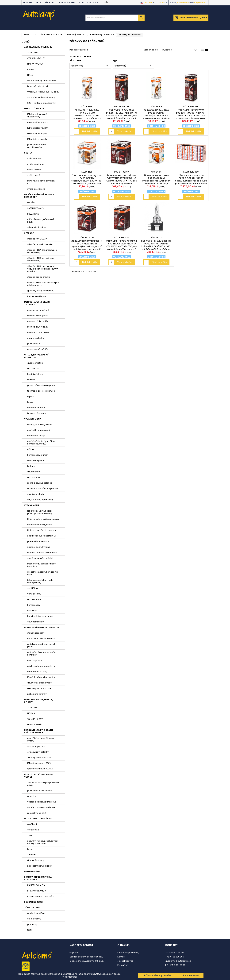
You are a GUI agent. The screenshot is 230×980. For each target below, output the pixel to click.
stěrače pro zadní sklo (39, 277)
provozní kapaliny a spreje (41, 385)
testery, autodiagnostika (40, 424)
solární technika (36, 338)
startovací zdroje (36, 436)
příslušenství (34, 344)
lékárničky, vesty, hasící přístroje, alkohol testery (40, 512)
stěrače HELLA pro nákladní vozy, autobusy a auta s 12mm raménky (43, 269)
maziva (31, 380)
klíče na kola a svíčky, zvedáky (43, 519)
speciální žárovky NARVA (40, 769)
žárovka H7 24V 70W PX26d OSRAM (156, 177)
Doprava (74, 953)
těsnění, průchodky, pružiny (41, 677)
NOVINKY (28, 3)
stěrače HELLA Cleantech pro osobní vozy (42, 251)
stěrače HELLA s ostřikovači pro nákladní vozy (43, 284)
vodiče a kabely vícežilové (41, 807)
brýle (30, 849)
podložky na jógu (36, 913)
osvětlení (32, 824)
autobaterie (34, 477)
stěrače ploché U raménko (41, 244)
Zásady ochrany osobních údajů (86, 957)
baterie (31, 466)
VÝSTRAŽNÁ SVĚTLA (37, 228)
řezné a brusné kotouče (40, 483)
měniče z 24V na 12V (38, 321)
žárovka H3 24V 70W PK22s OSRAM (156, 112)
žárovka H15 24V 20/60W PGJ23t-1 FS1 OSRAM (156, 242)
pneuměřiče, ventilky (38, 541)
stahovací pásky (36, 633)
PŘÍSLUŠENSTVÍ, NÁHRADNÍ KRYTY (41, 221)
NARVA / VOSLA (35, 64)
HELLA (30, 75)
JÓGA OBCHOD (32, 908)
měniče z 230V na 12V (38, 332)
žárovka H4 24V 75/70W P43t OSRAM (87, 177)
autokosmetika (35, 363)
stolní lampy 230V (36, 746)
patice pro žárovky (37, 694)
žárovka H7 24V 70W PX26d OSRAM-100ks (191, 177)
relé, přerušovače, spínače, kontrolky (42, 654)
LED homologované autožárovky (37, 115)
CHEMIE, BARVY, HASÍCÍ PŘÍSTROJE (36, 356)
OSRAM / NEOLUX (36, 58)
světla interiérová (36, 189)
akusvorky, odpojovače (40, 683)
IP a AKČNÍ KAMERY (37, 891)
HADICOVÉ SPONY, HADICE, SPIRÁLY (38, 701)
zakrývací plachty (36, 494)
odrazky (32, 796)
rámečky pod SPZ (36, 813)
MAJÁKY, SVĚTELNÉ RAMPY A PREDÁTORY (39, 196)
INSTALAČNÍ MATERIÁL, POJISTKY (42, 627)
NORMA (31, 713)
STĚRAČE (29, 233)
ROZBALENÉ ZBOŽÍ (33, 902)
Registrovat (200, 3)
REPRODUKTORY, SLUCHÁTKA (42, 896)
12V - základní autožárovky (41, 97)
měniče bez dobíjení (38, 310)
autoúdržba (33, 368)
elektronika (33, 830)
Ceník (105, 3)
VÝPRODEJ (50, 3)
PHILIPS (31, 69)
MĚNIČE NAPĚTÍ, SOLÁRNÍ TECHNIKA (37, 303)
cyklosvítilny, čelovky (38, 752)
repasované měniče (38, 349)
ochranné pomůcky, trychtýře (43, 488)
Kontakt (121, 957)
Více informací (70, 977)
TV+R (30, 835)
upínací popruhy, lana (39, 547)
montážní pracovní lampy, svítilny (41, 739)
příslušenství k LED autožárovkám (37, 146)
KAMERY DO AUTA (36, 885)
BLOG (81, 3)
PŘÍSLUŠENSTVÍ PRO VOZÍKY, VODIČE (39, 776)
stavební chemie (36, 408)
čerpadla (32, 611)
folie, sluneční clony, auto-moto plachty (41, 581)
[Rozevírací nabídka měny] (163, 3)
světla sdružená (35, 164)
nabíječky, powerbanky (40, 866)
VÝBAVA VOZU (31, 505)
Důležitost (180, 50)
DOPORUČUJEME (67, 3)
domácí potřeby (36, 860)
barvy (30, 402)
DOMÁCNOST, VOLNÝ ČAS (38, 819)
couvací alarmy (35, 622)
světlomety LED (35, 158)
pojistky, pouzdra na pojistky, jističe (42, 645)
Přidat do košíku (90, 131)
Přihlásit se (183, 3)
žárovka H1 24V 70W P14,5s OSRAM (87, 112)
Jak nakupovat (125, 961)
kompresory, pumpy (38, 455)
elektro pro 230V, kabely (40, 688)
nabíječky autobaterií (38, 430)
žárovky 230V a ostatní (39, 758)
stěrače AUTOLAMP (37, 239)
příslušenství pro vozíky (39, 791)
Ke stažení (93, 3)
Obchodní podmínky (128, 953)
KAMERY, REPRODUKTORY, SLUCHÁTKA (38, 878)
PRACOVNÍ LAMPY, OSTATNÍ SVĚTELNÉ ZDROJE (39, 731)
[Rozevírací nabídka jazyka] (148, 3)
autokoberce (34, 599)
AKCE (38, 3)
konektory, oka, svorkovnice (42, 639)
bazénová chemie (37, 413)
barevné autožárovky (38, 86)
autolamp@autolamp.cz (178, 961)
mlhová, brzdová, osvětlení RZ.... (41, 182)
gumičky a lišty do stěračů (41, 291)
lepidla (31, 396)
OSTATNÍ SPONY (35, 719)
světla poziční (34, 170)
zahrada (32, 855)
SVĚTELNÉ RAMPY (36, 208)
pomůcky (32, 924)
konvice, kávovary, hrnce (40, 616)
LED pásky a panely (37, 139)
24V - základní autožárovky (42, 103)
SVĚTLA (28, 153)
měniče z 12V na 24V (38, 327)
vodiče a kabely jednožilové (42, 802)
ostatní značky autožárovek (42, 81)
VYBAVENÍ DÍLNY (33, 419)
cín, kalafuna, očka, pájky (40, 500)
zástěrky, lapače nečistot (40, 558)
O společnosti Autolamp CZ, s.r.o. (87, 961)
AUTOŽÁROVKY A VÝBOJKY (38, 47)
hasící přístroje (35, 374)
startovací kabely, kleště (40, 525)
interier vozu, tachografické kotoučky (42, 565)
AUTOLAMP (33, 53)
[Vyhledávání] (115, 18)
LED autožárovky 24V (38, 128)
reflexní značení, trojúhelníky (42, 553)
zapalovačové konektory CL (42, 536)
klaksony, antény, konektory (42, 530)
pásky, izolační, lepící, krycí (41, 666)
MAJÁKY (31, 203)
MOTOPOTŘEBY (32, 871)
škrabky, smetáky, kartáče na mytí (42, 573)
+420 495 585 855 (175, 957)
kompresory (34, 605)
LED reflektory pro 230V (39, 763)
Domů (26, 42)
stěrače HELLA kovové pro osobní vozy (40, 259)
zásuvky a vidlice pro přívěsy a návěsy (43, 784)
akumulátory (34, 472)
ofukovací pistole (36, 461)
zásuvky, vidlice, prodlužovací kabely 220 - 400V (43, 842)
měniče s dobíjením (38, 316)
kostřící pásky (34, 660)
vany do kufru (34, 594)
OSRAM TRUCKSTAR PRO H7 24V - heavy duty (87, 242)
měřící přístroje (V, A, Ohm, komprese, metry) (41, 442)
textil (30, 930)
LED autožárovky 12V (38, 122)
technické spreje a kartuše (41, 391)
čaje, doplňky (34, 919)
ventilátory (33, 588)
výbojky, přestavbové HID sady (43, 92)
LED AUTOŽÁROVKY (34, 109)
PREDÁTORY (33, 214)
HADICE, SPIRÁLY (35, 724)
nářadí (31, 449)
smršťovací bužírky (37, 672)
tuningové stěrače (37, 296)
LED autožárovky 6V (37, 133)
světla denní (34, 175)
